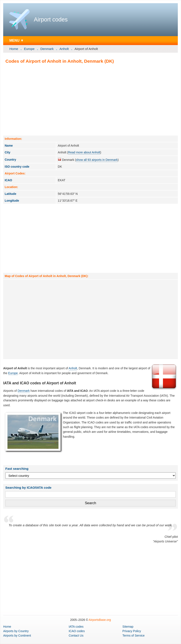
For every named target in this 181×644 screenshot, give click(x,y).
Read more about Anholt (84, 152)
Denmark (47, 49)
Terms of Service (134, 636)
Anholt (64, 49)
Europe (29, 49)
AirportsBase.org (100, 620)
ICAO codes (77, 631)
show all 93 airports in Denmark (97, 160)
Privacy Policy (132, 631)
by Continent (17, 636)
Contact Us (76, 636)
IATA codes (76, 627)
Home (14, 49)
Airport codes (51, 20)
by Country (16, 631)
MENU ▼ (17, 40)
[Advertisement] (90, 99)
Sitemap (128, 627)
